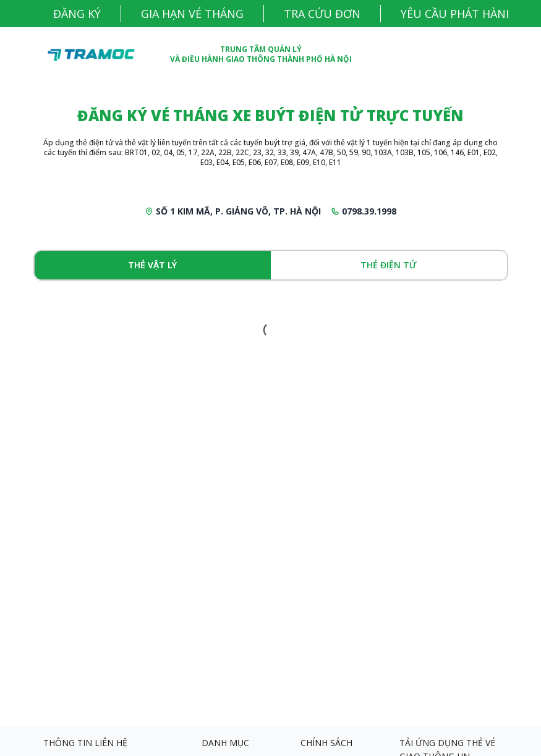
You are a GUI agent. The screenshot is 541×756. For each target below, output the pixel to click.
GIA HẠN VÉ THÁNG (192, 14)
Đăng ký (77, 14)
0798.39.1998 (369, 211)
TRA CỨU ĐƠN (322, 14)
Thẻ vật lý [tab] (152, 265)
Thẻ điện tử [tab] (389, 265)
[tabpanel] (271, 330)
